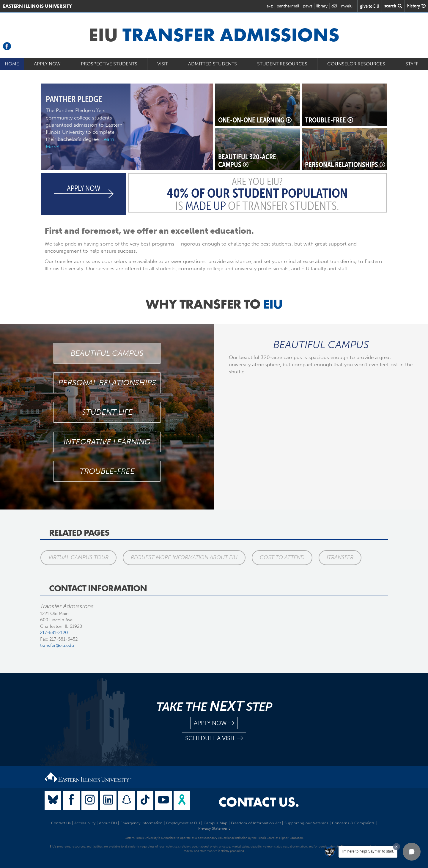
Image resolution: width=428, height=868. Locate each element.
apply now (214, 723)
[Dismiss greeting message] (396, 847)
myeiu (347, 6)
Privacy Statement (214, 828)
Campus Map (215, 823)
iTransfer (339, 557)
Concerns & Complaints (353, 823)
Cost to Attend (281, 557)
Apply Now (47, 64)
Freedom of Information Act (256, 823)
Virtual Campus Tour (78, 557)
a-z (270, 6)
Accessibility (85, 823)
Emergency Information (141, 823)
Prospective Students (109, 64)
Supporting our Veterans (306, 823)
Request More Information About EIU (184, 557)
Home (12, 64)
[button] (412, 852)
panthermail (288, 6)
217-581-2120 (54, 633)
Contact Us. (259, 802)
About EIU (108, 823)
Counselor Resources (356, 64)
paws (308, 6)
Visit (163, 64)
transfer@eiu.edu (57, 645)
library (322, 6)
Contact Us (61, 823)
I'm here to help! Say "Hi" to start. (368, 851)
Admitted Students (213, 64)
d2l (334, 6)
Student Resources (282, 64)
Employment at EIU (183, 823)
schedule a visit (214, 738)
